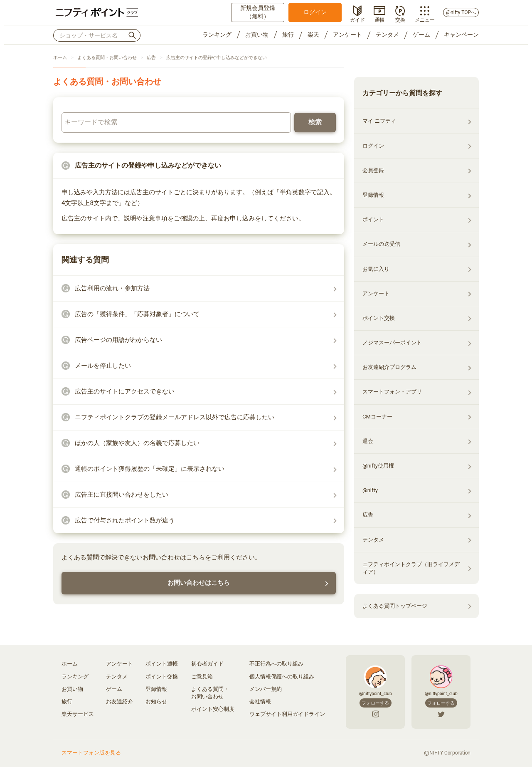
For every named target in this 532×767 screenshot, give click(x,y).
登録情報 (373, 195)
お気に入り (376, 269)
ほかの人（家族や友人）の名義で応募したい (137, 443)
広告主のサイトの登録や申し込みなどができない (217, 58)
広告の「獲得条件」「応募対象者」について (137, 314)
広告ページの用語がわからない (118, 340)
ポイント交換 (379, 318)
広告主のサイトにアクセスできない (125, 391)
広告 (151, 58)
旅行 (288, 35)
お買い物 (257, 35)
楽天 (313, 35)
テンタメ (387, 35)
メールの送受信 (381, 244)
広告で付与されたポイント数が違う (125, 520)
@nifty (370, 490)
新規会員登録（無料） (258, 12)
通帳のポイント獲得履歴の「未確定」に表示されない (150, 469)
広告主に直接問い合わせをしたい (122, 495)
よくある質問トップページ (395, 606)
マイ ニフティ (379, 121)
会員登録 (373, 170)
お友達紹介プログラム (389, 367)
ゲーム (421, 35)
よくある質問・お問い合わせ (107, 58)
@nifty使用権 (378, 466)
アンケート (347, 35)
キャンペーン (461, 35)
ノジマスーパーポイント (392, 343)
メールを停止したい (103, 366)
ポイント (373, 219)
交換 (400, 19)
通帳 (379, 19)
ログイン (315, 12)
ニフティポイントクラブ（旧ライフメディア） (411, 568)
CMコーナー (377, 417)
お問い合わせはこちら (199, 583)
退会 (368, 441)
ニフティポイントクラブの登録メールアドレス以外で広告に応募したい (175, 417)
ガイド (357, 19)
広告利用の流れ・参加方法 (112, 288)
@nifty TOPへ (461, 12)
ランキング (217, 35)
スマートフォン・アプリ (392, 392)
